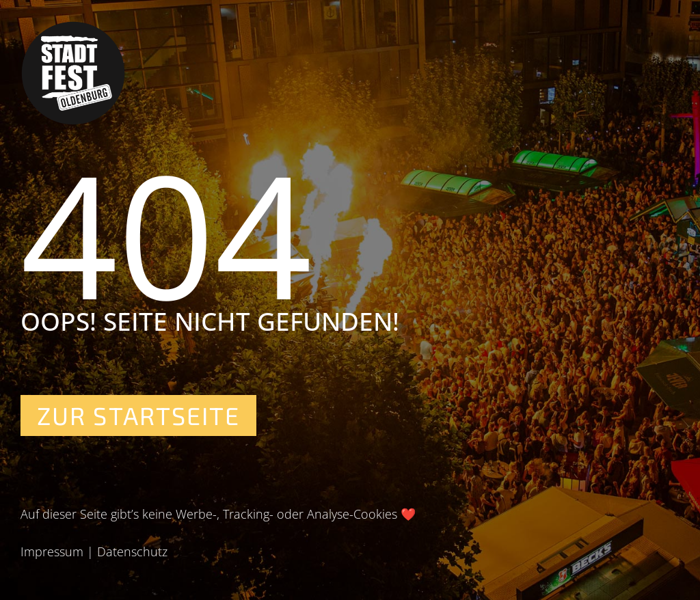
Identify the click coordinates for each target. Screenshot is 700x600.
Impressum (52, 551)
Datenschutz (132, 551)
